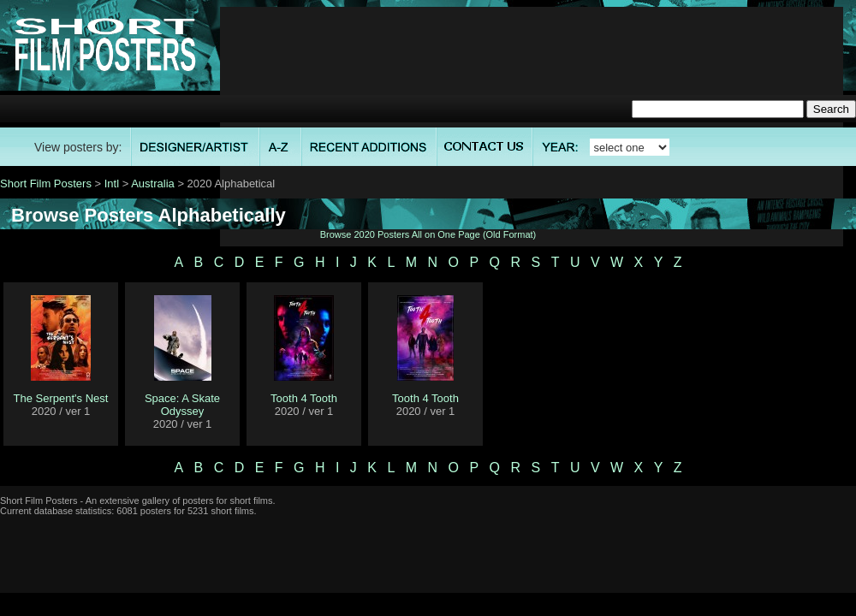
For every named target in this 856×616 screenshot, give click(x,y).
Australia (153, 184)
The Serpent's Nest (61, 398)
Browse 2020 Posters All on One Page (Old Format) (428, 234)
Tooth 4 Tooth (304, 398)
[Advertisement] (532, 127)
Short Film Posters (46, 184)
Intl (112, 184)
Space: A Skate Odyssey (182, 405)
